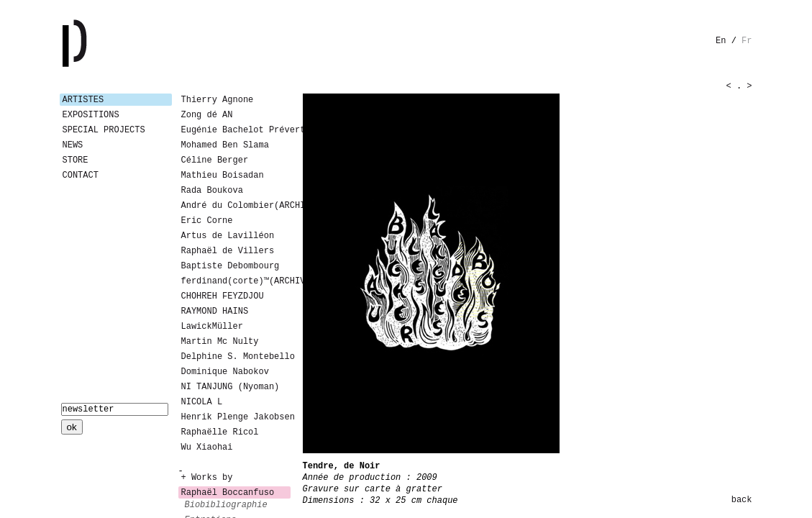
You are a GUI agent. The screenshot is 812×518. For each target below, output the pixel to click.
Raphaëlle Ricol (220, 432)
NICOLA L (202, 402)
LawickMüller (212, 327)
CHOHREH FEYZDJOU (223, 296)
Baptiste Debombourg (231, 266)
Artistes (83, 100)
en (721, 41)
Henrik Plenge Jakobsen (236, 417)
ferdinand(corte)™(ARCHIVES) (236, 281)
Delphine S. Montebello (236, 357)
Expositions (91, 115)
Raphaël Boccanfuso (228, 493)
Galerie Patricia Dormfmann (96, 43)
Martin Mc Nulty (220, 342)
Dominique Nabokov (225, 372)
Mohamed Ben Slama (225, 145)
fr (747, 41)
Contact (81, 176)
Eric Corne (207, 221)
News (73, 145)
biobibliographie (226, 505)
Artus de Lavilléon (228, 236)
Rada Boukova (212, 191)
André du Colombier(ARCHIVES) (236, 206)
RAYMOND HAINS (215, 312)
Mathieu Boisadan (223, 176)
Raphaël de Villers (228, 251)
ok (72, 427)
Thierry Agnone (218, 100)
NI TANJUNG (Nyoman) (231, 387)
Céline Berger (215, 160)
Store (76, 160)
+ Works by (207, 478)
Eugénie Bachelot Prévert (236, 130)
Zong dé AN (207, 115)
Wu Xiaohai (207, 447)
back (742, 500)
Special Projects (104, 130)
